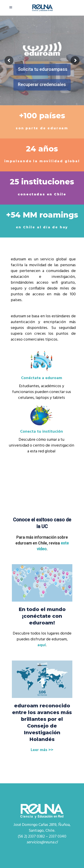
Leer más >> (42, 750)
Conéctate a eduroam (42, 378)
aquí (42, 645)
